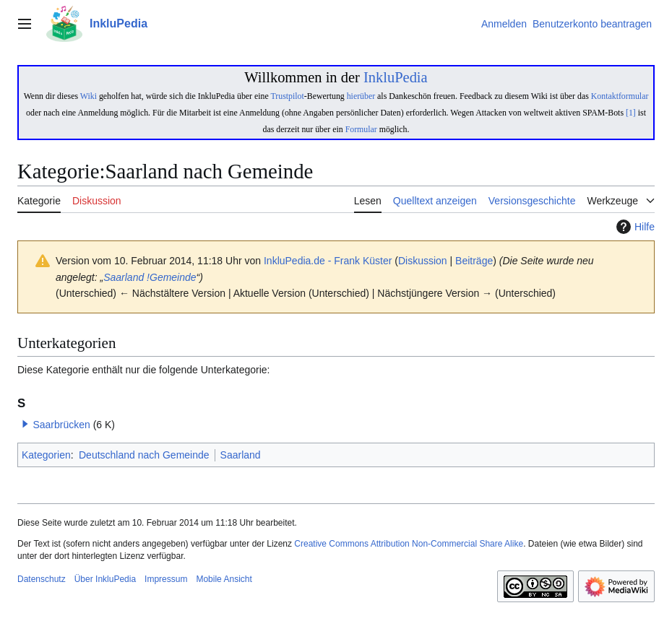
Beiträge (474, 261)
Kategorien (46, 455)
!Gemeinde (171, 277)
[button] (25, 424)
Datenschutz (42, 579)
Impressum (166, 579)
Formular (361, 129)
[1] (631, 113)
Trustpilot (288, 96)
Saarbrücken (61, 425)
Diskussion (423, 261)
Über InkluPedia (105, 579)
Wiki (89, 96)
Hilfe (634, 227)
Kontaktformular (620, 96)
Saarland (124, 277)
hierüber (361, 96)
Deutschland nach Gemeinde (144, 455)
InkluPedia (396, 77)
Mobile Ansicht (224, 579)
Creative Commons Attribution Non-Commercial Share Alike (409, 544)
